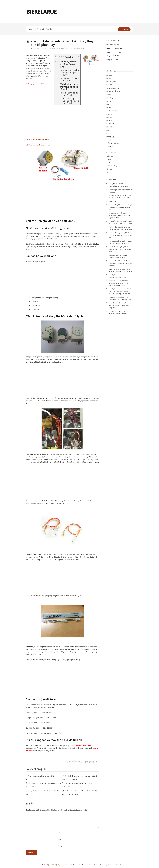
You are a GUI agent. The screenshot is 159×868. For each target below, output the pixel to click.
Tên (60, 832)
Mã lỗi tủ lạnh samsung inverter (37, 140)
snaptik (93, 865)
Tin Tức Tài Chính (112, 153)
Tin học (109, 150)
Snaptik (119, 865)
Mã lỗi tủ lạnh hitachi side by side (38, 145)
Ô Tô (108, 133)
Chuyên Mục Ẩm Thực (113, 91)
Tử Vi (108, 163)
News (108, 130)
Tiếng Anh (110, 146)
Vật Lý (108, 172)
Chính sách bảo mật (113, 88)
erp (108, 104)
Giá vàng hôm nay (127, 865)
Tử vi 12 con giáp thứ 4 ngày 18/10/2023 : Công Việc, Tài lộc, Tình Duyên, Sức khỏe (120, 215)
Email (60, 839)
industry (109, 120)
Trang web (61, 846)
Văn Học (109, 169)
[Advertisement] (62, 122)
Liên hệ (54, 865)
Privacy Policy (113, 201)
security (109, 140)
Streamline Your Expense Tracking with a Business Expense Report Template (120, 305)
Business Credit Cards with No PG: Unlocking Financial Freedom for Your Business (121, 263)
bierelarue (110, 78)
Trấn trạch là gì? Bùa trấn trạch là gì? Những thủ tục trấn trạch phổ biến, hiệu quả (120, 207)
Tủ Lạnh (37, 48)
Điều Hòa (109, 101)
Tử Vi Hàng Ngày (112, 166)
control (109, 95)
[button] (124, 29)
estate (109, 108)
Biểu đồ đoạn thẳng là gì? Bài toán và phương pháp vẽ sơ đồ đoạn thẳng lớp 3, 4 (120, 249)
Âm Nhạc (109, 75)
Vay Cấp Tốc (62, 865)
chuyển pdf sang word (109, 865)
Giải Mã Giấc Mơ (112, 111)
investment (110, 124)
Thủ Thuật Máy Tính (113, 143)
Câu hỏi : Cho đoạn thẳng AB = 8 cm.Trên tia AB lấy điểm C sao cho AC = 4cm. (121, 235)
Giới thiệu (46, 865)
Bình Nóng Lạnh (111, 82)
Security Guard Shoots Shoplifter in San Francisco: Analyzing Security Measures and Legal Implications (120, 291)
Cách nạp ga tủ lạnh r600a (35, 84)
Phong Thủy (110, 137)
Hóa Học (109, 114)
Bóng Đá (109, 85)
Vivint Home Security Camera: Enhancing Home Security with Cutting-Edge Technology (118, 283)
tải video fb (80, 865)
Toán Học (109, 156)
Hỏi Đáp (109, 117)
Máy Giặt (109, 127)
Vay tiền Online (71, 865)
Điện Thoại (110, 98)
